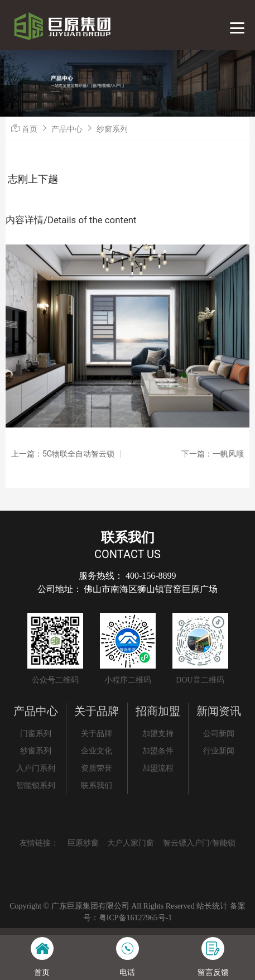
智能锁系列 (36, 786)
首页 (30, 129)
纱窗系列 (112, 129)
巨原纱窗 (83, 843)
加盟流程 (158, 768)
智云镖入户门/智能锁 (199, 843)
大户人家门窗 (131, 843)
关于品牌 (97, 711)
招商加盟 (158, 711)
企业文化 (97, 751)
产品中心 (67, 129)
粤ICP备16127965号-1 (135, 918)
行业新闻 (219, 751)
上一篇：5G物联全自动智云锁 (63, 454)
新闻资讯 (219, 711)
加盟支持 (158, 734)
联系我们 (97, 786)
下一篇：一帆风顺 (213, 454)
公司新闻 (219, 734)
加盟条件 (158, 751)
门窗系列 (36, 734)
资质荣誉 (97, 768)
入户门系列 (36, 768)
